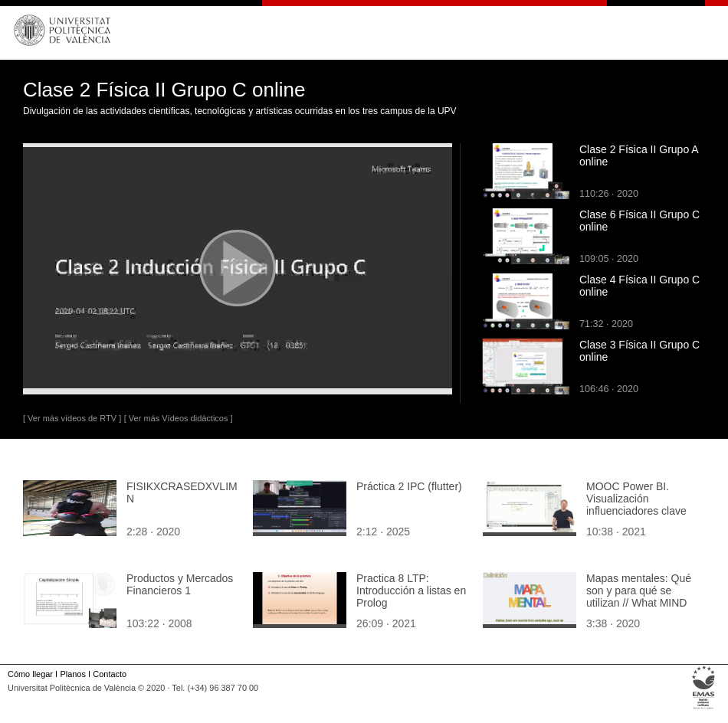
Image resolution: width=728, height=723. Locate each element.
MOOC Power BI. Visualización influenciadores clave (636, 499)
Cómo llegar (30, 674)
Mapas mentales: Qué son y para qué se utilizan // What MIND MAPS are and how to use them (639, 603)
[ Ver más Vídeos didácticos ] (179, 418)
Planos (72, 674)
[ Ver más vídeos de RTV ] (72, 418)
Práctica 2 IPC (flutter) (409, 486)
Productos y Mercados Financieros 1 (180, 584)
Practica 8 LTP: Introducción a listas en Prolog (411, 591)
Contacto (110, 674)
